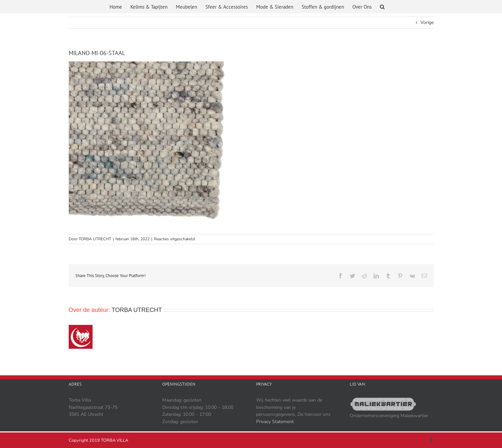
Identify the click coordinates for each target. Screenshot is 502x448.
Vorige (427, 22)
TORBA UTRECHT (95, 239)
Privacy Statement (275, 422)
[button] (382, 8)
